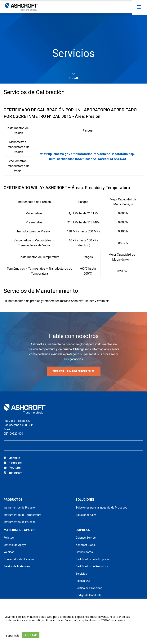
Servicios (81, 574)
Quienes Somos (86, 538)
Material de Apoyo (15, 545)
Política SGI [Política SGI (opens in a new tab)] (83, 581)
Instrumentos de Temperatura (22, 515)
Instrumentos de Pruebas (20, 522)
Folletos (9, 538)
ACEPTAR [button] (31, 635)
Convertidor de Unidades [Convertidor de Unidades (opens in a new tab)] (19, 559)
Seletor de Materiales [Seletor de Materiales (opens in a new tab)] (17, 566)
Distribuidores (84, 552)
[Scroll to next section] (73, 76)
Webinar (9, 552)
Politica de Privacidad (89, 588)
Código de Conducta (89, 595)
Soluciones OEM (86, 515)
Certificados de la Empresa (93, 559)
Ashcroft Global (86, 545)
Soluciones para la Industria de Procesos (101, 508)
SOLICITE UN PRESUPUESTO (74, 371)
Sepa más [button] (13, 635)
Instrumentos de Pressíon (20, 508)
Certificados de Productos (92, 566)
